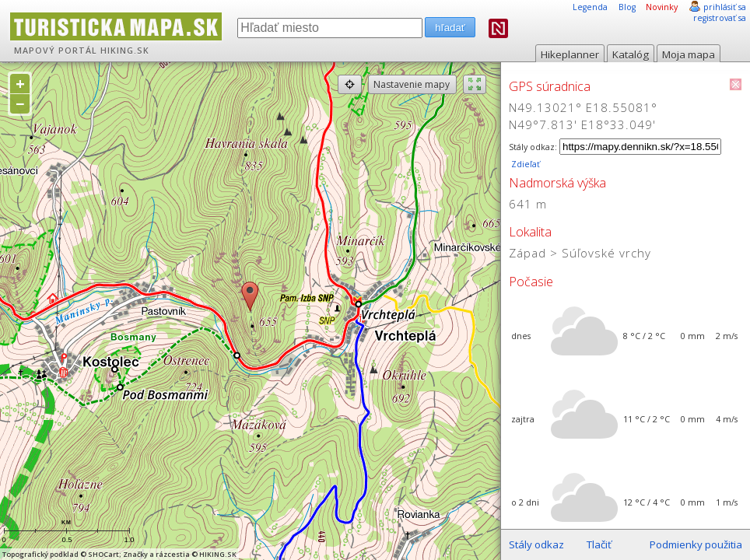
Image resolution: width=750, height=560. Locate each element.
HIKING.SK (125, 51)
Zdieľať (524, 164)
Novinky (662, 7)
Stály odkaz (536, 544)
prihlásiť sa (725, 7)
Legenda (590, 7)
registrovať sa (720, 18)
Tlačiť (599, 544)
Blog (627, 7)
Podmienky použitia (696, 544)
